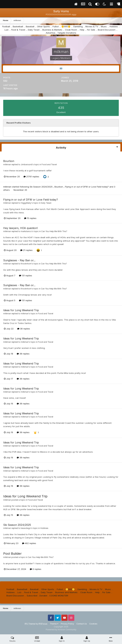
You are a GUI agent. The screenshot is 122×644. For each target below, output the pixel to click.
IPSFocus (43, 624)
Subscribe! (32, 596)
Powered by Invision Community (61, 630)
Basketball (18, 26)
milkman (7, 165)
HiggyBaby (26, 203)
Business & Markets (52, 30)
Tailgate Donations (67, 33)
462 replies (29, 543)
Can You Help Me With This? (54, 231)
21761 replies (31, 177)
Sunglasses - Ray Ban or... (19, 260)
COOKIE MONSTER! (59, 596)
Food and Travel (49, 165)
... (27, 30)
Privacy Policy (67, 624)
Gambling (78, 26)
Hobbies (114, 26)
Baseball (30, 26)
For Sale (91, 30)
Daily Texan (34, 30)
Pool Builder (12, 554)
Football (6, 26)
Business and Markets (66, 592)
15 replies (30, 218)
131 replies (26, 275)
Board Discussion (107, 30)
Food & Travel (18, 30)
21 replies (26, 250)
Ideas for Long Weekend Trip (21, 310)
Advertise (51, 33)
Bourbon (9, 161)
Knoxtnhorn (26, 264)
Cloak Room (71, 30)
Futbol (56, 26)
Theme (54, 624)
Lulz (7, 30)
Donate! (43, 596)
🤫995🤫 (66, 26)
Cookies (93, 624)
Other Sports (43, 26)
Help (82, 30)
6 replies (36, 569)
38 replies (24, 329)
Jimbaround (26, 165)
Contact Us (82, 624)
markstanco (26, 231)
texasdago (26, 528)
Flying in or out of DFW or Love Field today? (87, 187)
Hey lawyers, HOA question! (20, 228)
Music (104, 26)
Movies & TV (92, 26)
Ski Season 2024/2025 (41, 187)
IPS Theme (30, 624)
